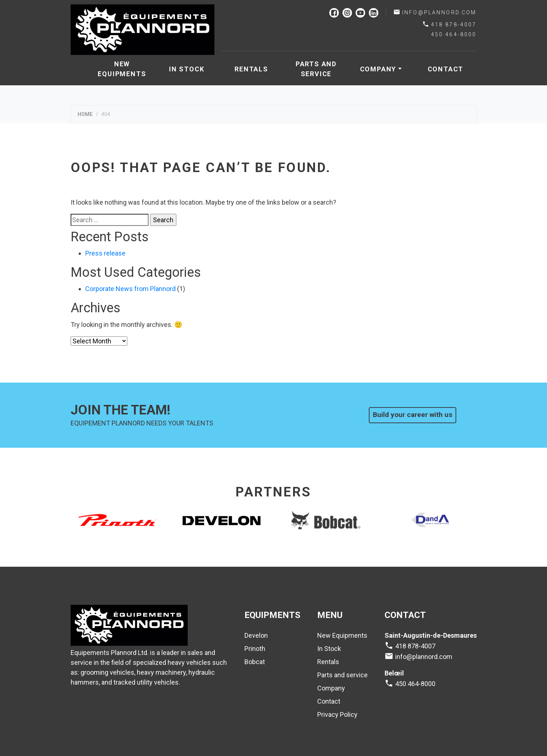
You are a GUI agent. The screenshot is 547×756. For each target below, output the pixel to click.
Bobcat (255, 662)
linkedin (374, 13)
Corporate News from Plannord (130, 289)
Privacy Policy (337, 714)
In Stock (187, 69)
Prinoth (255, 649)
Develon (256, 635)
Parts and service (316, 69)
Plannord (143, 29)
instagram (347, 13)
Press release (105, 253)
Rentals (251, 69)
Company (378, 69)
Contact (446, 69)
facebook (334, 13)
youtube (360, 13)
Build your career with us (413, 415)
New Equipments (122, 69)
